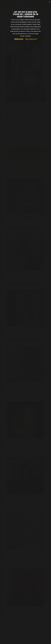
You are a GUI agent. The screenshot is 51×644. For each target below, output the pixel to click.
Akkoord (19, 39)
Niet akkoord (31, 39)
